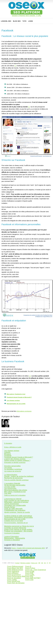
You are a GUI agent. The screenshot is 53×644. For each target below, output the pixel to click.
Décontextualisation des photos (16, 490)
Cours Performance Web (16, 576)
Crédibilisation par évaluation (15, 510)
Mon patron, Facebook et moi (16, 394)
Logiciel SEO (6, 21)
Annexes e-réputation (12, 540)
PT (50, 563)
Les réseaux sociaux (13, 400)
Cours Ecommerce (14, 575)
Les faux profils (10, 487)
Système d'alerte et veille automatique (18, 516)
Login (30, 21)
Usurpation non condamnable (15, 505)
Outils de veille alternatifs (13, 509)
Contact (17, 563)
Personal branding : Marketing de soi (16, 523)
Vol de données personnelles (15, 485)
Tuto (24, 21)
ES (45, 563)
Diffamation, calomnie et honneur (16, 502)
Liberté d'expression (12, 504)
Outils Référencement (15, 570)
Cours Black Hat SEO (15, 568)
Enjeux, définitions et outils (13, 447)
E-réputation (8, 443)
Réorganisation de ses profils (16, 404)
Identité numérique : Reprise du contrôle (17, 512)
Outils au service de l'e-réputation (15, 495)
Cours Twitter (12, 580)
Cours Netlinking (13, 571)
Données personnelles (12, 466)
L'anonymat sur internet (13, 499)
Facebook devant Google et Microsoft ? (19, 397)
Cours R (28, 566)
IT (47, 563)
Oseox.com (34, 563)
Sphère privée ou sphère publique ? (17, 460)
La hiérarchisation (11, 475)
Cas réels (8, 493)
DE (42, 563)
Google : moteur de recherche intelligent (19, 476)
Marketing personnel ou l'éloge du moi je (19, 526)
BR (39, 563)
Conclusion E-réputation (12, 533)
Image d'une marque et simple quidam (18, 529)
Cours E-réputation (14, 578)
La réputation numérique (13, 469)
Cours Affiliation (13, 573)
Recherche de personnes (13, 478)
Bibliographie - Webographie (15, 538)
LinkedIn (7, 452)
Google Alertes (10, 507)
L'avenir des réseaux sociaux (15, 459)
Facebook (8, 456)
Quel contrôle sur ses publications (17, 500)
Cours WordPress (14, 581)
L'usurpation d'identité (12, 483)
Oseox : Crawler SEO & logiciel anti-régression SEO (28, 548)
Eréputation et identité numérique (15, 462)
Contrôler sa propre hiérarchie (15, 528)
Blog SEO (17, 21)
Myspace (8, 454)
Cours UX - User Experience (36, 570)
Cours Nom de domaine (16, 583)
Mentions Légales (25, 563)
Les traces (8, 468)
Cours (30, 571)
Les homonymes (10, 488)
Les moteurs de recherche (13, 471)
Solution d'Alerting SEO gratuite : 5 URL (26, 16)
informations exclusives (24, 411)
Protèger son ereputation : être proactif (18, 531)
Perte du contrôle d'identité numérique (16, 480)
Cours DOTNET (33, 578)
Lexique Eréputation (12, 537)
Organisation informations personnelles (18, 517)
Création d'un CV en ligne (14, 521)
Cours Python (30, 568)
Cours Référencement (15, 566)
